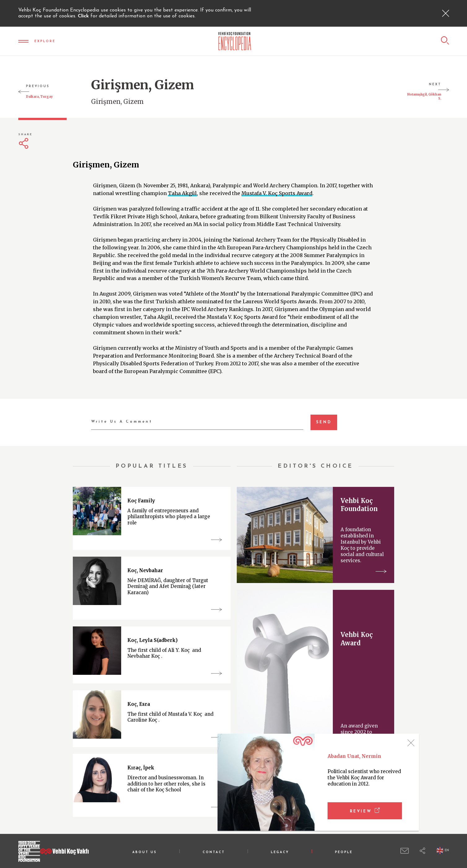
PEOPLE (344, 852)
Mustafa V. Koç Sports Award (277, 193)
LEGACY (280, 852)
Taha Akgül (182, 193)
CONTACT (214, 852)
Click (84, 16)
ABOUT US (145, 852)
